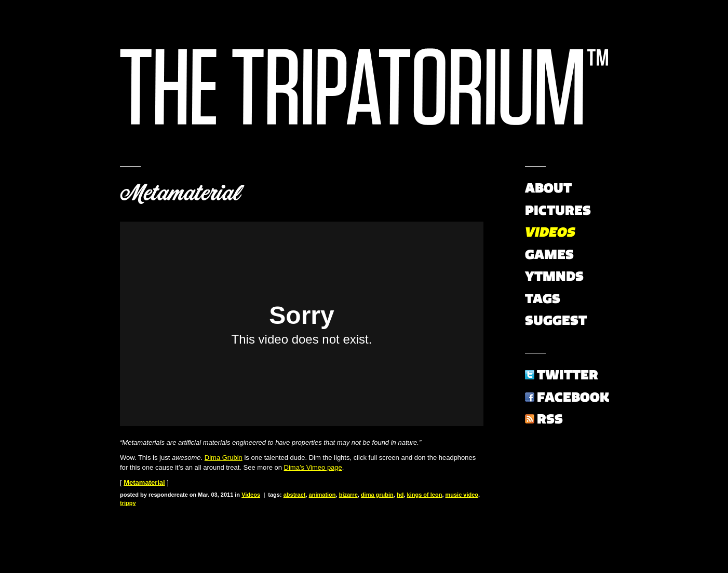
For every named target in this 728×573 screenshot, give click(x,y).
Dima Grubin (224, 458)
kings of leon (425, 495)
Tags (543, 298)
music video (462, 495)
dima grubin (377, 495)
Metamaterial (180, 193)
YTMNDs (554, 276)
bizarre (348, 495)
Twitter (568, 375)
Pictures (558, 210)
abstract (295, 495)
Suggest (556, 320)
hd (400, 495)
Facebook (573, 397)
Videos (251, 495)
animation (322, 495)
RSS (550, 419)
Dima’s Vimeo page (313, 467)
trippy (128, 503)
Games (549, 254)
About (548, 188)
